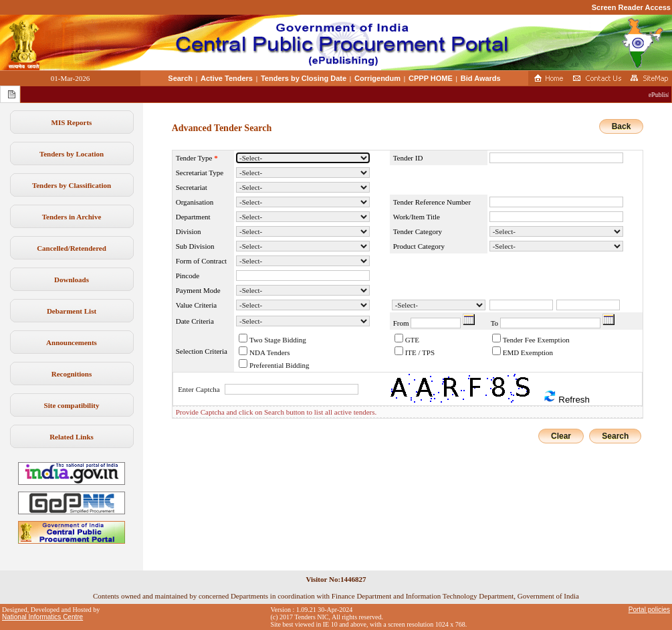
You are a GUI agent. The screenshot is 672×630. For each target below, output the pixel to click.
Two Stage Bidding (278, 340)
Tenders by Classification (72, 185)
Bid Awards (481, 78)
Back (622, 126)
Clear (561, 436)
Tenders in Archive (72, 217)
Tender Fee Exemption (536, 340)
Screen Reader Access (631, 7)
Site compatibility (72, 405)
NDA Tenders (269, 352)
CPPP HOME (431, 78)
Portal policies (649, 610)
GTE (412, 340)
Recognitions (72, 374)
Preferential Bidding (279, 365)
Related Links (72, 437)
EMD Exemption (528, 352)
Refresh (566, 397)
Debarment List (72, 311)
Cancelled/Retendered (72, 248)
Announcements (72, 342)
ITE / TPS (420, 352)
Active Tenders (227, 78)
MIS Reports (72, 122)
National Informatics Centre (42, 617)
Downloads (72, 280)
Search (180, 78)
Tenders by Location (72, 154)
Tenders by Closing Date (304, 78)
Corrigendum (377, 78)
